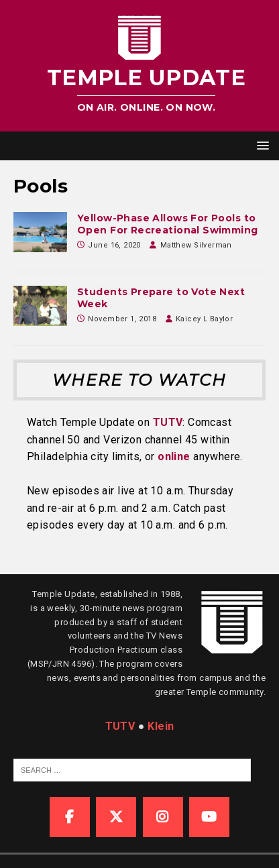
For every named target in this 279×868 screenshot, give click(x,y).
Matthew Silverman (196, 245)
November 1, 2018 (122, 319)
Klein (161, 726)
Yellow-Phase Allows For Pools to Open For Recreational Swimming (168, 224)
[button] (261, 145)
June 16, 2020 (114, 245)
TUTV (168, 422)
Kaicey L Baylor (204, 319)
